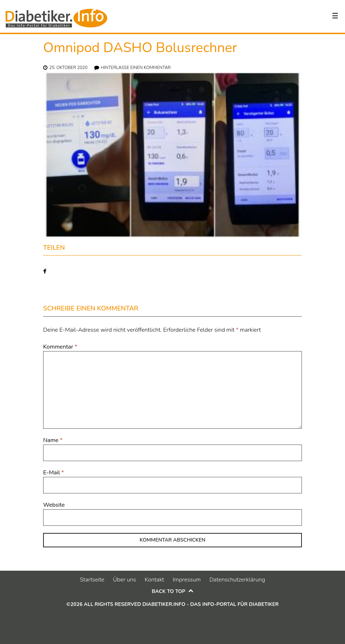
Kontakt (154, 580)
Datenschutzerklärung (237, 580)
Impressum (187, 580)
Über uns (124, 580)
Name (53, 440)
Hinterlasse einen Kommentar (136, 68)
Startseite (92, 580)
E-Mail (54, 473)
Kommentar (60, 347)
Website (54, 505)
